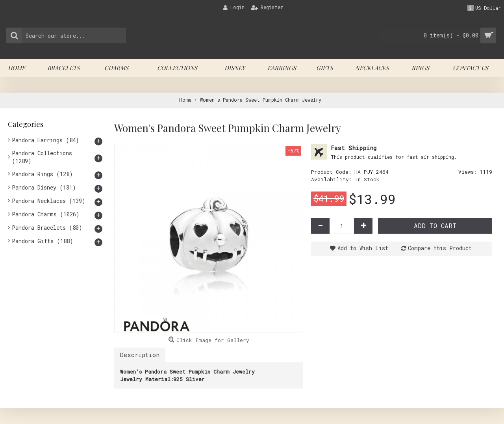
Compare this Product (440, 248)
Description (140, 355)
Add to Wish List (363, 248)
